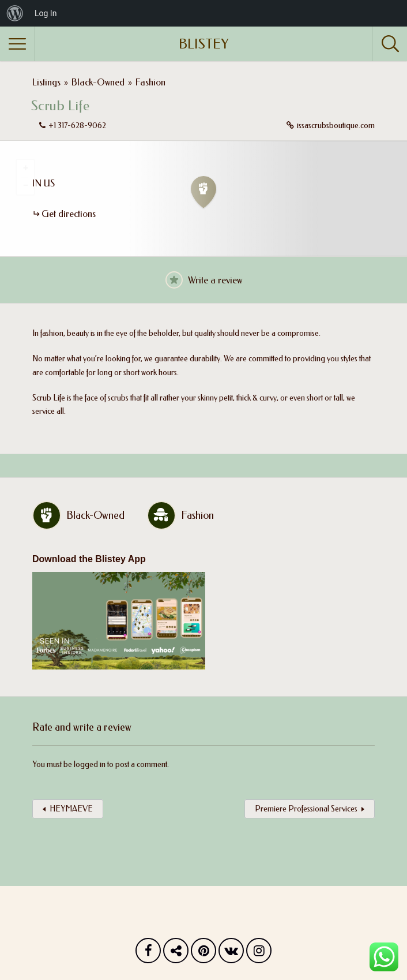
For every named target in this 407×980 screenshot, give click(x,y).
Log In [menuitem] (46, 13)
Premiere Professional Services (306, 809)
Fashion (150, 82)
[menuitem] (15, 13)
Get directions (69, 214)
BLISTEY (203, 44)
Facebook (148, 953)
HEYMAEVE (71, 809)
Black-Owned (98, 82)
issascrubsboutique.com (336, 126)
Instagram (259, 953)
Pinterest (203, 953)
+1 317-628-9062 (77, 126)
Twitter (176, 953)
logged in (90, 764)
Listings (46, 82)
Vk (231, 953)
